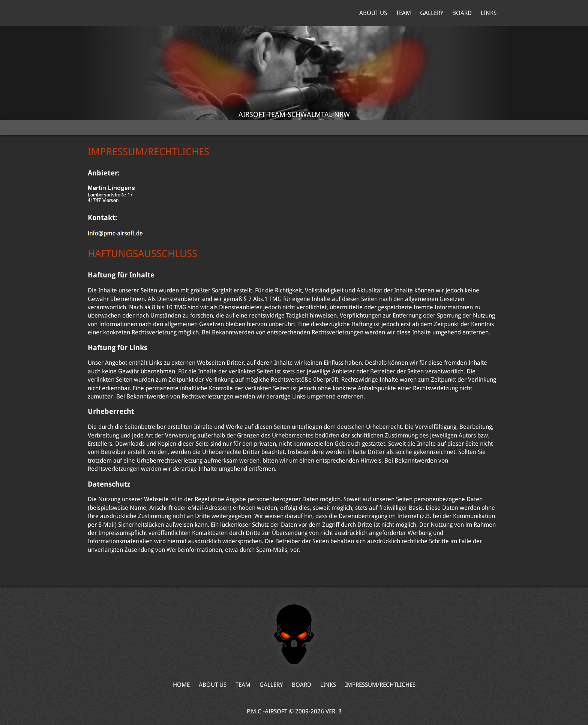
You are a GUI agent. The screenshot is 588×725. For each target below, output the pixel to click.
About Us (373, 13)
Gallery (432, 13)
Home (123, 13)
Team (403, 13)
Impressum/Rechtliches (380, 685)
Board (462, 13)
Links (489, 13)
